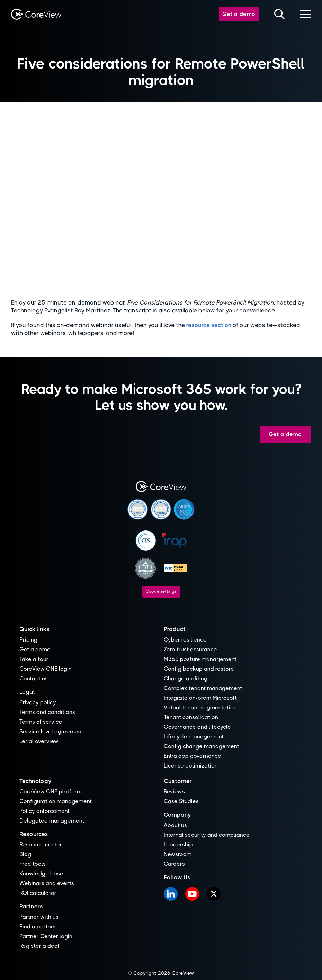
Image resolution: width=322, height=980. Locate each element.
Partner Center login (46, 936)
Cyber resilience (185, 640)
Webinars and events (47, 883)
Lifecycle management (194, 737)
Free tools (33, 864)
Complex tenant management (203, 688)
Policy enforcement (44, 811)
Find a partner (38, 927)
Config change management (201, 746)
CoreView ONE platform (51, 792)
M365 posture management (200, 659)
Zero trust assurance (190, 649)
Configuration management (56, 801)
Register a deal (39, 946)
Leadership (178, 845)
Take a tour (34, 659)
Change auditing (186, 678)
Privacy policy (38, 702)
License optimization (191, 766)
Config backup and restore (199, 669)
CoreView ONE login (46, 669)
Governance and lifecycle (197, 727)
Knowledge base (41, 874)
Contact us (34, 678)
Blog (25, 854)
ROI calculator (38, 893)
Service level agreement (51, 731)
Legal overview (39, 741)
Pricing (28, 640)
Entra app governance (193, 756)
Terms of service (41, 722)
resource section (209, 325)
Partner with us (39, 917)
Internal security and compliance (207, 835)
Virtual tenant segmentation (200, 707)
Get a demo (239, 14)
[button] (305, 14)
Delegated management (52, 821)
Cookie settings (161, 591)
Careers (174, 864)
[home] (36, 14)
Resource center (41, 845)
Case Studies (181, 801)
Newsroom (178, 854)
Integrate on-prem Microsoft (200, 698)
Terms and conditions (47, 712)
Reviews (174, 792)
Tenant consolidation (191, 717)
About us (175, 825)
